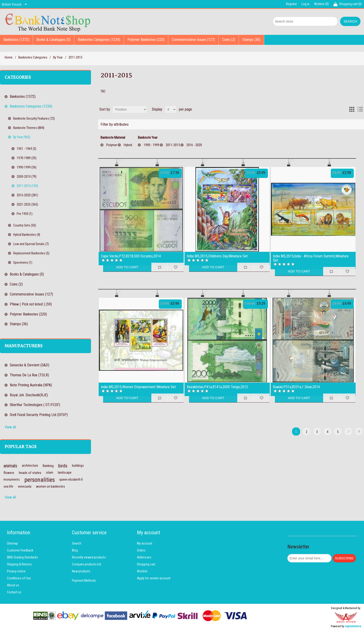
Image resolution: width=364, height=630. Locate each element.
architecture (30, 466)
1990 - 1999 (151, 145)
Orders (141, 550)
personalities (40, 480)
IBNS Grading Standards (22, 557)
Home (9, 57)
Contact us (14, 592)
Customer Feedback (20, 550)
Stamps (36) (251, 40)
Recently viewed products (89, 557)
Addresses (144, 557)
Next (348, 431)
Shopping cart (146, 564)
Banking (48, 466)
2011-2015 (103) (27, 186)
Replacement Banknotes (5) (31, 253)
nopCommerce (353, 626)
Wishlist (142, 571)
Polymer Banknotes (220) (146, 40)
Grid (352, 109)
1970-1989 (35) (27, 158)
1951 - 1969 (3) (26, 149)
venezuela (25, 487)
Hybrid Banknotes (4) (27, 235)
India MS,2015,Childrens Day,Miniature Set (217, 256)
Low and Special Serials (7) (31, 244)
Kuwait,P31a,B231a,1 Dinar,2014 (296, 387)
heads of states (30, 473)
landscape (65, 473)
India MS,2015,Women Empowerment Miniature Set (138, 387)
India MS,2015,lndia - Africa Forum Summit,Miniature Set (311, 258)
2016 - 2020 (194, 145)
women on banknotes (50, 487)
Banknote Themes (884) (29, 128)
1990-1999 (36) (27, 167)
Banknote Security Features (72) (34, 118)
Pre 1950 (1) (25, 214)
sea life (8, 487)
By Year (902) (22, 137)
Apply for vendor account (154, 578)
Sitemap (12, 543)
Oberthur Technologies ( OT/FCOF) (35, 405)
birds (63, 466)
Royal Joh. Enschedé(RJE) (29, 395)
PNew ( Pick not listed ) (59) (31, 304)
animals (10, 466)
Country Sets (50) (25, 225)
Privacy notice (16, 571)
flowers (9, 473)
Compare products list (87, 564)
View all (10, 427)
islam (50, 473)
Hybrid (128, 145)
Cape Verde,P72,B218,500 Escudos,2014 (131, 256)
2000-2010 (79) (27, 177)
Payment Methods (84, 581)
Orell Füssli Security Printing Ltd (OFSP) (39, 415)
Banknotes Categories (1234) (99, 40)
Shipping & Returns (19, 564)
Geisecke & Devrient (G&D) (29, 365)
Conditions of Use (19, 578)
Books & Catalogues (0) (54, 40)
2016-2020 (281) (27, 195)
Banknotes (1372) (16, 40)
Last (359, 431)
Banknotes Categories (33, 57)
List (360, 109)
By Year (58, 57)
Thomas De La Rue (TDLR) (29, 375)
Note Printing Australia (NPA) (31, 385)
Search (77, 543)
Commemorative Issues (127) (193, 40)
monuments (12, 480)
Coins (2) (229, 40)
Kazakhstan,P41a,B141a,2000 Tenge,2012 (217, 387)
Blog (75, 550)
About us (13, 585)
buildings (78, 466)
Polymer (112, 145)
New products (81, 571)
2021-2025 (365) (27, 204)
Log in (305, 4)
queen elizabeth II (71, 480)
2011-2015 (173, 145)
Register (291, 4)
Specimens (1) (23, 262)
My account (145, 543)
